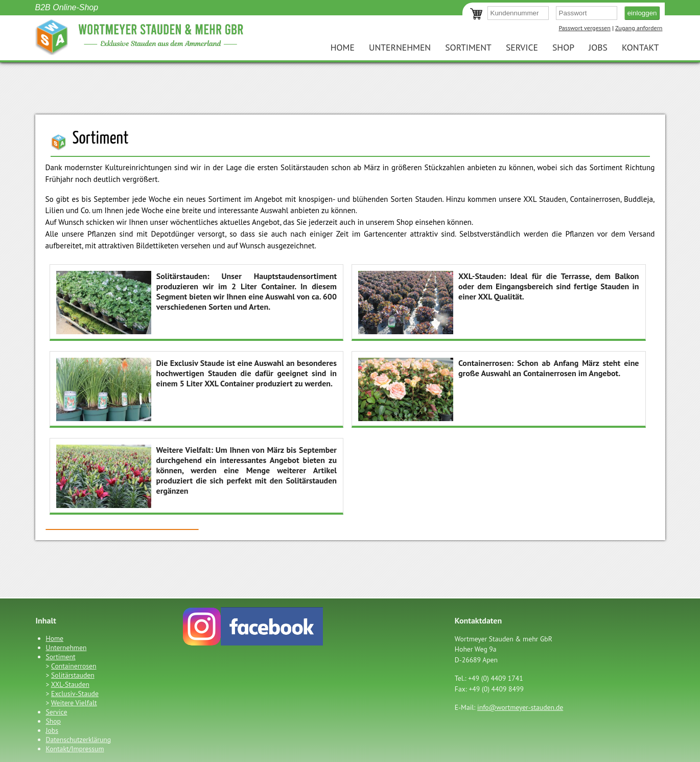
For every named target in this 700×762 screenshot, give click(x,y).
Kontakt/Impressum (75, 749)
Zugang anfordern (639, 28)
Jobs (598, 47)
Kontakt (640, 47)
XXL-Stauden (70, 684)
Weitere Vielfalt (74, 703)
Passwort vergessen (584, 28)
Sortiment (468, 47)
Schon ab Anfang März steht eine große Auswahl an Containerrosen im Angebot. (498, 389)
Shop (563, 47)
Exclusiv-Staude (75, 694)
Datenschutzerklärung (79, 740)
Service (522, 47)
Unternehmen (400, 47)
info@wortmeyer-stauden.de (520, 707)
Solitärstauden (73, 675)
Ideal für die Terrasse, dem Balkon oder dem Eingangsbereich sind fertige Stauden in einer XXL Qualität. (499, 302)
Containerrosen (74, 666)
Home (343, 47)
